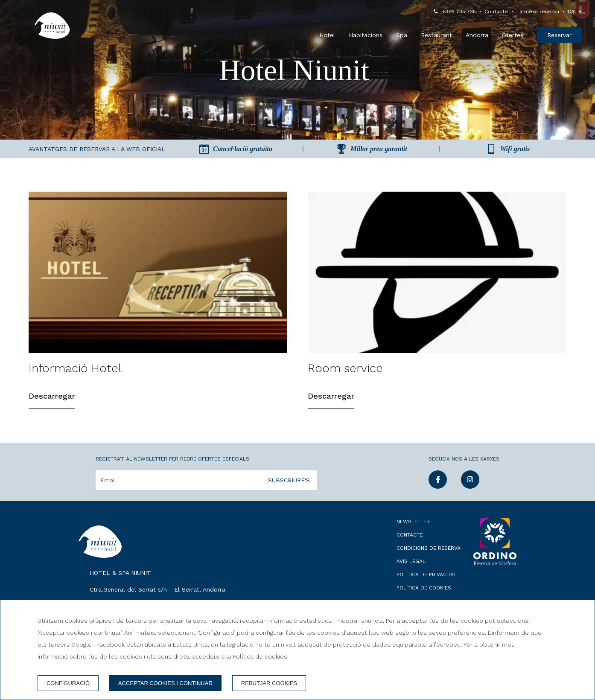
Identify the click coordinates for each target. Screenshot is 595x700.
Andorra (477, 35)
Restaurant (436, 35)
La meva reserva (538, 12)
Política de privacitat (426, 575)
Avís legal (411, 561)
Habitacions (366, 35)
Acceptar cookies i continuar (165, 683)
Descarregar (52, 396)
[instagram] (470, 486)
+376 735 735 (459, 12)
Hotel (327, 35)
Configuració (68, 683)
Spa (402, 35)
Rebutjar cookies (269, 683)
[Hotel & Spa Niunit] (52, 26)
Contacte (496, 12)
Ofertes (513, 35)
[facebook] (438, 486)
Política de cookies (424, 588)
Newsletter (413, 522)
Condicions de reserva (429, 548)
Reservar (559, 35)
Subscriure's (289, 480)
